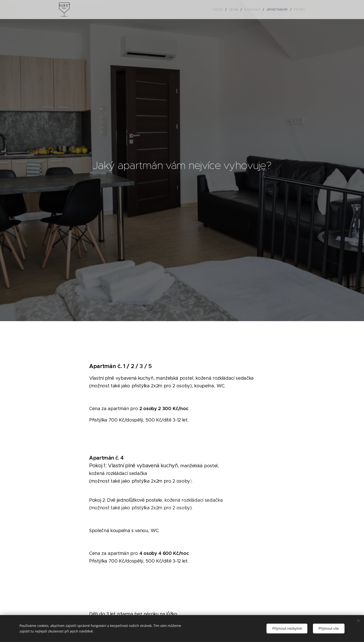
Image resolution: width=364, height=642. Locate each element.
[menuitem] (219, 10)
